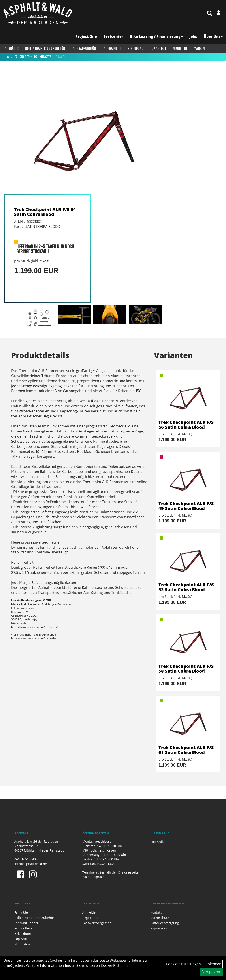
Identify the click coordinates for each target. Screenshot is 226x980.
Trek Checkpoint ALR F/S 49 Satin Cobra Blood (186, 506)
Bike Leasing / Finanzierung (156, 36)
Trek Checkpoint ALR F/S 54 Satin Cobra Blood (45, 212)
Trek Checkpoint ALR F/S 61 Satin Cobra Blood (186, 750)
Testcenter (113, 36)
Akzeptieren (211, 972)
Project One (86, 36)
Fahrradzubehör (84, 49)
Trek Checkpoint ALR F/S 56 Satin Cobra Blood (186, 425)
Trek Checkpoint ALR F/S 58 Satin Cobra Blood (186, 669)
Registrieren (91, 918)
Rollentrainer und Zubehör (45, 49)
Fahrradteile (112, 49)
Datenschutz (160, 918)
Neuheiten (180, 49)
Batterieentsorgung (165, 923)
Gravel (60, 57)
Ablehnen (213, 964)
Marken (199, 49)
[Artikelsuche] (210, 14)
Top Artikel (158, 49)
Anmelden (90, 912)
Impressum (159, 928)
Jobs (193, 36)
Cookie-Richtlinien (116, 965)
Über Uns (213, 36)
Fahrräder (11, 49)
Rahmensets (43, 57)
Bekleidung (136, 49)
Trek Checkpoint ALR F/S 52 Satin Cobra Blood (186, 587)
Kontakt (156, 912)
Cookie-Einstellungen (183, 964)
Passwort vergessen (97, 923)
